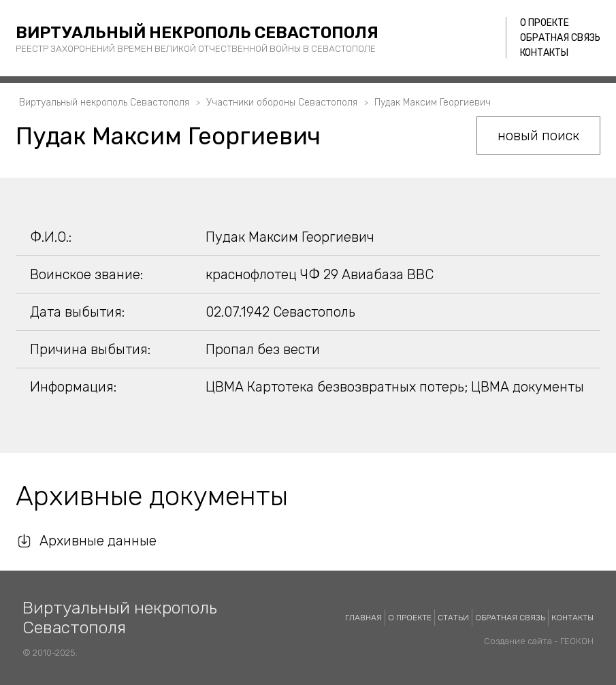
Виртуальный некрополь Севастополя (197, 33)
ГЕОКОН (577, 641)
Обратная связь (560, 38)
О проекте (545, 23)
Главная (363, 618)
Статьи (453, 618)
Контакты (544, 53)
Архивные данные (98, 541)
